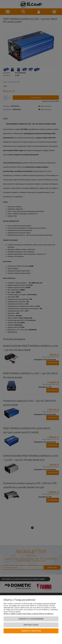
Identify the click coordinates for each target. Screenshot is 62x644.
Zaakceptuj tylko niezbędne (31, 619)
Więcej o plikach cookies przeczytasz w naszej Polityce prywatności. (29, 614)
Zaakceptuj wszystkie (31, 631)
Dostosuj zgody (31, 625)
